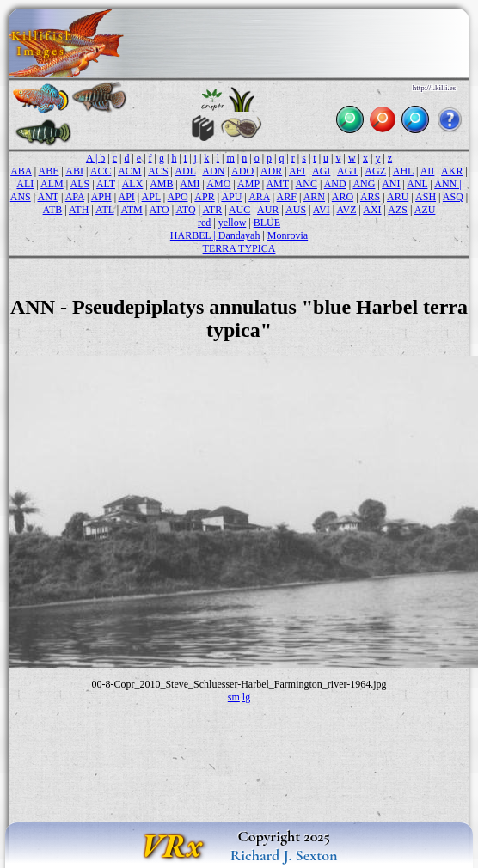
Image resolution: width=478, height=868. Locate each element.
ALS (80, 184)
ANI (391, 184)
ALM (52, 184)
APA (75, 197)
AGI (321, 171)
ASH (426, 197)
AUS (296, 210)
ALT (106, 184)
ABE (49, 171)
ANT (48, 197)
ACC (101, 171)
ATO (159, 210)
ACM (129, 171)
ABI (74, 171)
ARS (370, 197)
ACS (158, 171)
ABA (21, 171)
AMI (190, 184)
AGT (347, 171)
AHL (403, 171)
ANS (21, 197)
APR (204, 197)
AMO (218, 184)
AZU (425, 210)
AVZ (346, 210)
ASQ (453, 197)
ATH (79, 210)
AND (335, 184)
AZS (398, 210)
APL (151, 197)
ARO (343, 197)
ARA (259, 197)
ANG (364, 184)
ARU (398, 197)
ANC (306, 184)
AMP (248, 184)
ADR (271, 171)
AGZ (375, 171)
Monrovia (288, 235)
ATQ (185, 210)
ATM (131, 210)
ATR (212, 210)
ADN (213, 171)
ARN (314, 197)
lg (246, 697)
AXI (372, 210)
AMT (277, 184)
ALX (133, 184)
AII (428, 171)
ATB (53, 210)
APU (231, 197)
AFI (297, 171)
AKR (452, 171)
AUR (268, 210)
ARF (287, 197)
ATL (105, 210)
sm (234, 697)
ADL (185, 171)
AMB (161, 184)
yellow (233, 223)
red (204, 223)
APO (178, 197)
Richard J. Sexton (284, 855)
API (126, 197)
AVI (322, 210)
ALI (25, 184)
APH (101, 197)
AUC (239, 210)
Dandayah (239, 235)
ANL (417, 184)
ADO (242, 171)
